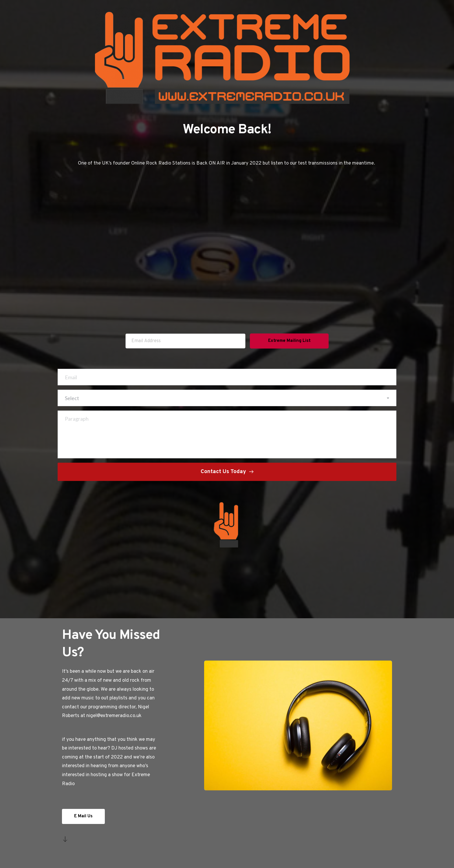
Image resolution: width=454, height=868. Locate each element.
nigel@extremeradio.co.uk (114, 716)
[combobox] (227, 398)
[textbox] (227, 398)
